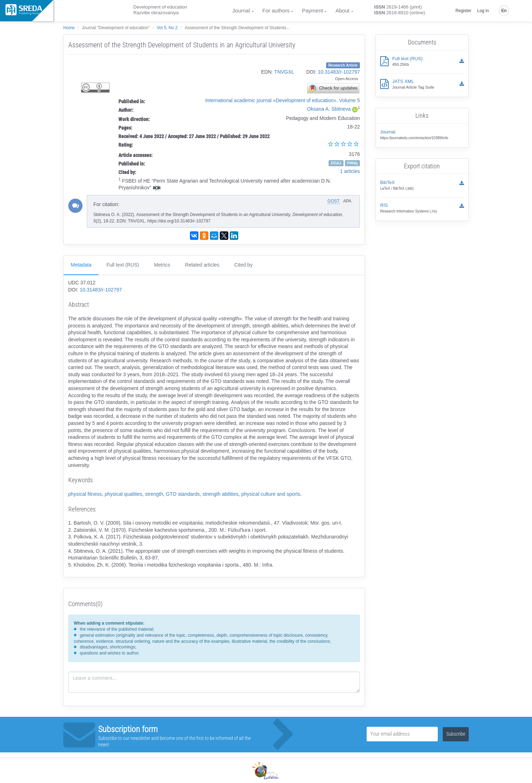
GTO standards (183, 494)
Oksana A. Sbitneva (329, 109)
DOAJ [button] (336, 163)
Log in (483, 11)
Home (69, 28)
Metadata (81, 265)
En (504, 11)
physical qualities (123, 494)
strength (154, 494)
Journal (241, 10)
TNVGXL (284, 72)
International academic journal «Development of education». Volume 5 (283, 100)
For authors (276, 10)
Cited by (243, 265)
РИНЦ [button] (352, 163)
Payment (312, 10)
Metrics (162, 265)
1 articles (350, 171)
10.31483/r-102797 (339, 72)
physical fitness (85, 494)
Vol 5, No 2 (167, 28)
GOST (334, 201)
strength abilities (220, 494)
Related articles (202, 265)
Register (464, 11)
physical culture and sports (271, 494)
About (342, 10)
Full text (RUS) (123, 265)
